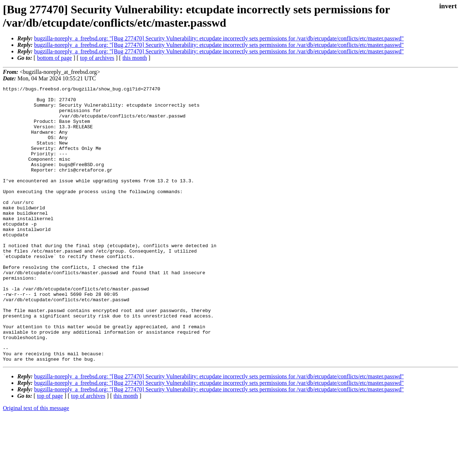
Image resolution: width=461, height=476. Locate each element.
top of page (50, 451)
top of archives (97, 58)
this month (135, 58)
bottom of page (55, 58)
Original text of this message (36, 463)
